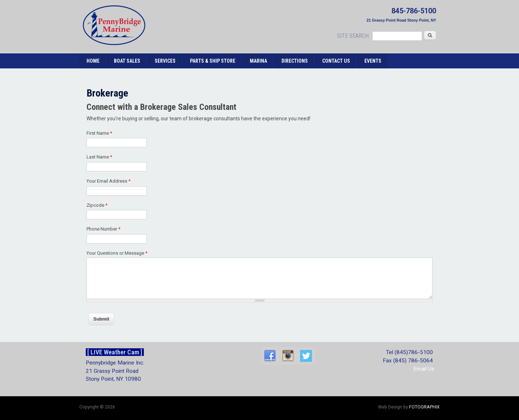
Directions (295, 61)
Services (165, 61)
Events (373, 61)
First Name (99, 133)
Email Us (424, 369)
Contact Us (336, 61)
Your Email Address (108, 181)
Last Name (99, 157)
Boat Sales (127, 61)
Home (93, 61)
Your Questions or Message (117, 253)
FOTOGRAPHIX (424, 407)
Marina (258, 61)
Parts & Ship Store (213, 61)
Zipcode (97, 205)
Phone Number (103, 229)
